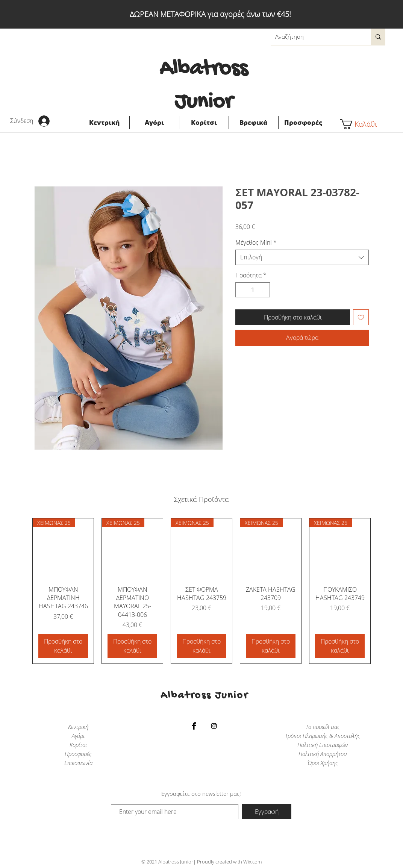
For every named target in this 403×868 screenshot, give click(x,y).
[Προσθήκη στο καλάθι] (63, 646)
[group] (201, 591)
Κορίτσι (78, 745)
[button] (363, 124)
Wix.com (252, 862)
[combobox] (302, 257)
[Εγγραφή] (267, 812)
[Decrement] (242, 290)
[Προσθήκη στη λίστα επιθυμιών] (361, 317)
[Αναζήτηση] (315, 37)
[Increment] (264, 290)
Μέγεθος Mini (256, 242)
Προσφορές (78, 754)
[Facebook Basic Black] (194, 726)
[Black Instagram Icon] (214, 726)
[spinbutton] (253, 290)
